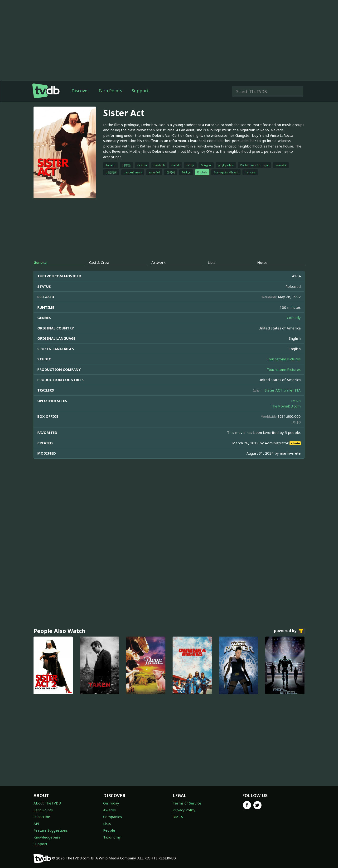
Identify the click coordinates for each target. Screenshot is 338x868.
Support (140, 91)
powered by (289, 631)
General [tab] (40, 262)
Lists (107, 824)
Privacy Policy (184, 810)
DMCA (178, 817)
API (36, 824)
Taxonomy (112, 837)
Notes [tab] (262, 262)
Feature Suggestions (51, 830)
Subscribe (42, 817)
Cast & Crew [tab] (99, 262)
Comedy (294, 318)
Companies (113, 817)
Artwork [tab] (159, 262)
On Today (111, 803)
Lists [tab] (212, 262)
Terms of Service (187, 803)
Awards (109, 810)
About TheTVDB (47, 803)
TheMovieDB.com (286, 406)
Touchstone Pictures (284, 359)
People (109, 830)
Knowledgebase (47, 837)
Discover (80, 91)
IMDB (296, 401)
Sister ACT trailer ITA (283, 390)
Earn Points (110, 91)
